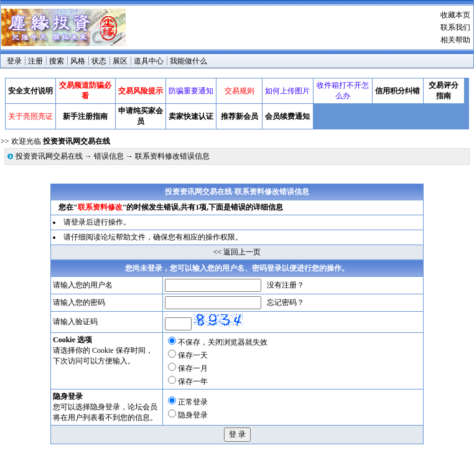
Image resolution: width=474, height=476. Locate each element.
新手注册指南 (85, 116)
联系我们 (455, 27)
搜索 (57, 61)
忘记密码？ (286, 302)
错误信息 (109, 156)
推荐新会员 (239, 116)
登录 (14, 61)
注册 (35, 61)
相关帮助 (455, 40)
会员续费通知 (287, 116)
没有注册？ (286, 285)
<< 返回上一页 (237, 252)
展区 (120, 61)
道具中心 (149, 61)
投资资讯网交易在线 (49, 156)
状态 (99, 61)
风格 (78, 61)
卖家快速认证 (191, 116)
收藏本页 (455, 15)
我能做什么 (188, 61)
